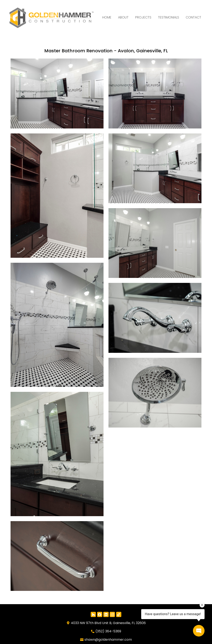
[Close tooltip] (202, 605)
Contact (193, 17)
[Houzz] (93, 614)
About (123, 17)
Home (107, 17)
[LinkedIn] (106, 614)
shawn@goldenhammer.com (108, 640)
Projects (143, 17)
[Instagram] (112, 614)
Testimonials (169, 17)
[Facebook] (100, 614)
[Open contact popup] (199, 631)
